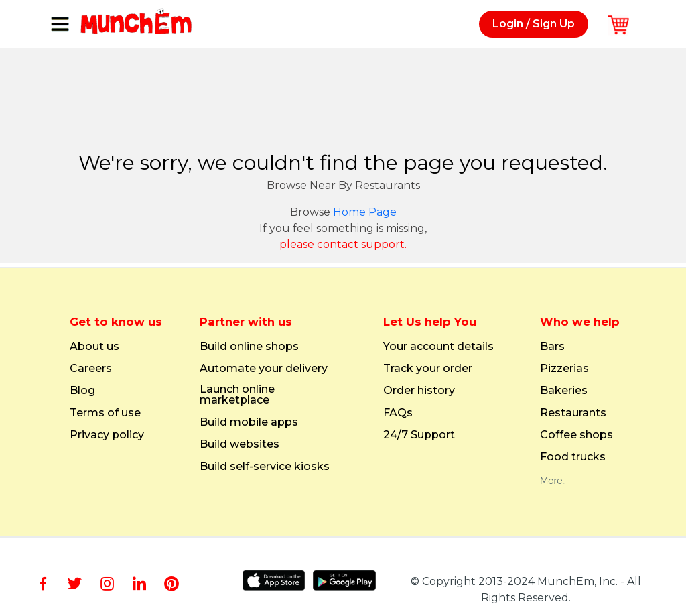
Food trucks (573, 457)
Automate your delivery (264, 369)
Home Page (365, 212)
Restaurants (573, 413)
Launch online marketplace (237, 395)
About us (94, 347)
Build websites (239, 444)
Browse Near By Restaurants (343, 185)
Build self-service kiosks (265, 467)
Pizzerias (564, 369)
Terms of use (105, 413)
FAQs (398, 413)
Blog (82, 391)
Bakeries (564, 391)
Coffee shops (576, 435)
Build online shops (249, 347)
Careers (91, 369)
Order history (419, 391)
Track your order (428, 369)
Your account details (438, 347)
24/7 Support (419, 435)
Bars (552, 347)
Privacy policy (107, 435)
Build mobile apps (249, 422)
